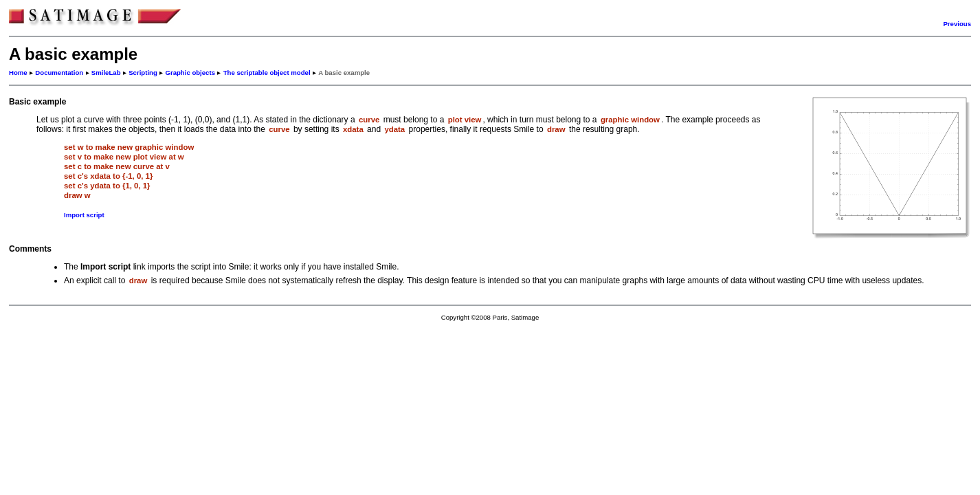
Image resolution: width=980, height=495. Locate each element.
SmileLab (106, 73)
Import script (84, 215)
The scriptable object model (267, 73)
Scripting (143, 73)
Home (18, 73)
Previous (957, 24)
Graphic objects (190, 73)
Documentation (59, 73)
